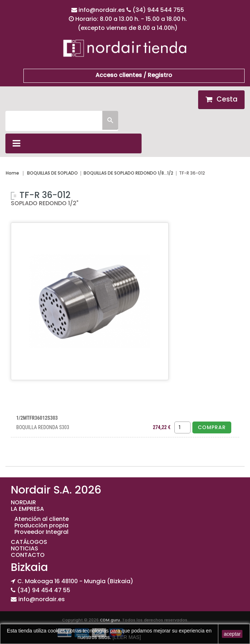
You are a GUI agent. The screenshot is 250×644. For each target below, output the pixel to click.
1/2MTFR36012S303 (37, 418)
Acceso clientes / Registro (134, 75)
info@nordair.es (102, 10)
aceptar (232, 634)
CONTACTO (28, 555)
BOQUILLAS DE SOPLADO (52, 173)
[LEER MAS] (126, 637)
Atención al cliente (42, 519)
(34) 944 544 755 (158, 10)
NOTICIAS (24, 548)
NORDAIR (23, 502)
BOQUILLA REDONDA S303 (43, 427)
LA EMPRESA (27, 509)
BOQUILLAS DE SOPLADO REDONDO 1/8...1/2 (128, 173)
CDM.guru (110, 620)
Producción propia (41, 525)
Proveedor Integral (41, 532)
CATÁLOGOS (29, 542)
